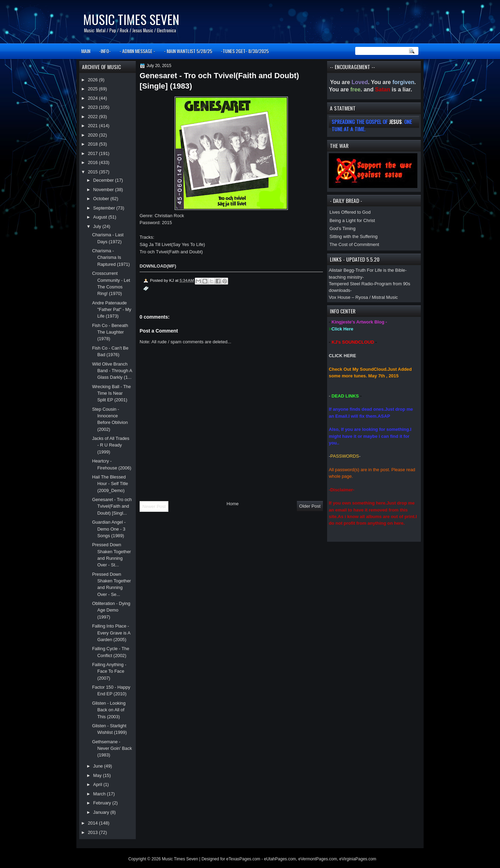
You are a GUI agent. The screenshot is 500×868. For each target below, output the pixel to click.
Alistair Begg (341, 270)
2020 (93, 135)
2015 (93, 172)
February (103, 803)
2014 (93, 823)
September (105, 208)
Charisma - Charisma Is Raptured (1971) (111, 257)
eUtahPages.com (280, 859)
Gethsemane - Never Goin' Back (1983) (112, 748)
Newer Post (154, 506)
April (98, 784)
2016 (93, 162)
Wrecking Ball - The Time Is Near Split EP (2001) (111, 393)
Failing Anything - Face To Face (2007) (109, 671)
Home (233, 504)
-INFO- (105, 51)
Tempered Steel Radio (351, 284)
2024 (93, 98)
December (104, 180)
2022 (93, 117)
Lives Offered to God (350, 212)
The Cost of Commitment (354, 244)
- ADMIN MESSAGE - (137, 51)
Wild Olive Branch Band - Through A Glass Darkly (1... (112, 371)
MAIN (86, 51)
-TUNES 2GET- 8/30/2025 (245, 51)
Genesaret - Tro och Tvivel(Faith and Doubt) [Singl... (112, 506)
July (98, 226)
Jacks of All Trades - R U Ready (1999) (111, 445)
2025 (93, 89)
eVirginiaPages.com (358, 859)
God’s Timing (343, 228)
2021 (93, 126)
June (98, 766)
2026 (93, 80)
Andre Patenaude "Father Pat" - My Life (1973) (112, 310)
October (102, 199)
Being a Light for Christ (352, 220)
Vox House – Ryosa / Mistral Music (363, 297)
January (102, 812)
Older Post (310, 506)
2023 (93, 107)
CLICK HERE (343, 356)
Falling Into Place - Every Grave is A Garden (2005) (111, 633)
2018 (93, 144)
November (104, 190)
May (98, 775)
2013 (93, 832)
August (101, 217)
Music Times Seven (131, 19)
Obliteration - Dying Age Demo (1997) (111, 610)
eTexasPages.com (243, 859)
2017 (93, 153)
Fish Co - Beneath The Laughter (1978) (110, 332)
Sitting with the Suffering (353, 236)
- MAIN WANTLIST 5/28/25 (188, 51)
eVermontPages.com (318, 859)
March (100, 794)
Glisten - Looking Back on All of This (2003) (109, 710)
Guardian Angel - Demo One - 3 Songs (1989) (109, 529)
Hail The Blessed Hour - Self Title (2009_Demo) (110, 484)
